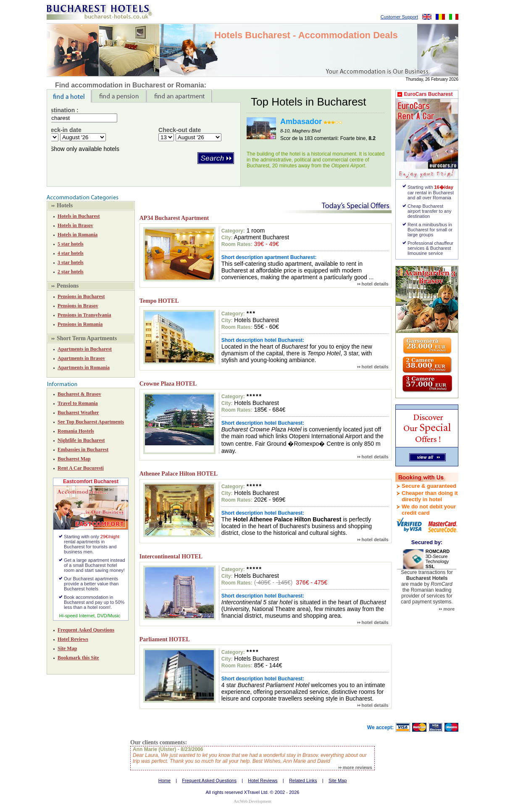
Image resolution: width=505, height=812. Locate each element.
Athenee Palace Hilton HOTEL (179, 474)
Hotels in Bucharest (79, 216)
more (447, 609)
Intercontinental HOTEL (171, 557)
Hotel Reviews (73, 639)
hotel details (373, 284)
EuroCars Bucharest (428, 94)
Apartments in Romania (84, 368)
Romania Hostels (76, 431)
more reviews (355, 767)
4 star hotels (71, 253)
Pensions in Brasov (78, 306)
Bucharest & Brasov (79, 394)
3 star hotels (71, 262)
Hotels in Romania (78, 235)
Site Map (67, 648)
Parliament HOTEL (165, 639)
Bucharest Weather (78, 413)
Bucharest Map (74, 459)
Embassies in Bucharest (83, 450)
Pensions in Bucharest (81, 296)
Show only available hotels (85, 149)
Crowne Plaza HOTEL (168, 384)
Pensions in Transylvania (84, 315)
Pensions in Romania (80, 324)
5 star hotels (71, 244)
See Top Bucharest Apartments (91, 422)
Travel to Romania (78, 403)
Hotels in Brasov (75, 225)
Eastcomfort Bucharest (91, 481)
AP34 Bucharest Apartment (174, 218)
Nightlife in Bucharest (81, 440)
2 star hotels (71, 272)
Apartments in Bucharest (85, 349)
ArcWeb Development (252, 801)
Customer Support (399, 17)
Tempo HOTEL (159, 301)
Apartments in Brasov (81, 358)
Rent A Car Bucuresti (81, 468)
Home (164, 780)
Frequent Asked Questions (86, 630)
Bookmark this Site (78, 658)
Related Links (303, 780)
